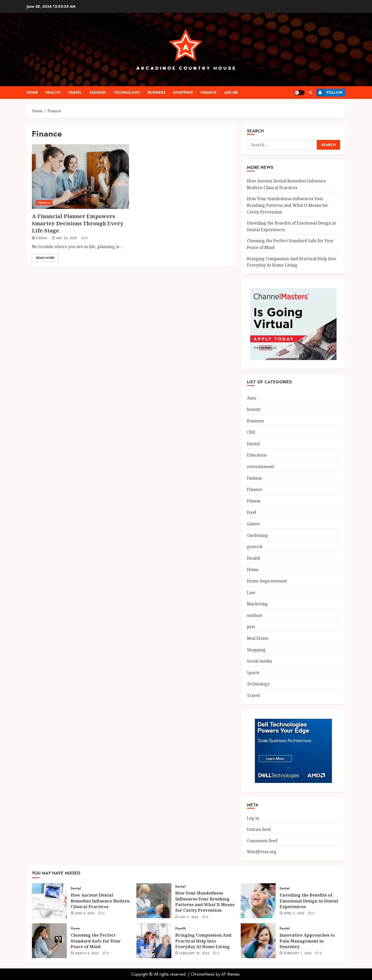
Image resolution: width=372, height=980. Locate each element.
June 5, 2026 (85, 914)
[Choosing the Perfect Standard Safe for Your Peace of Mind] (49, 941)
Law (251, 593)
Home (32, 92)
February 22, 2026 (194, 954)
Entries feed (259, 829)
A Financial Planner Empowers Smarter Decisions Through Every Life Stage (78, 223)
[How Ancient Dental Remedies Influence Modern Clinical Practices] (49, 901)
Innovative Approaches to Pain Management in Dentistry (307, 941)
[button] (310, 93)
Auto (252, 398)
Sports (253, 673)
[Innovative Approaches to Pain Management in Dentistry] (258, 941)
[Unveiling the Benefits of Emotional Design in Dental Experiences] (258, 901)
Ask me (231, 92)
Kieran (41, 238)
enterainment (261, 467)
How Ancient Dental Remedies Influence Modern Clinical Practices (100, 901)
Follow (329, 93)
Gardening (257, 535)
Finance (209, 92)
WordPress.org (262, 852)
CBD (251, 432)
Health (53, 92)
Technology (127, 92)
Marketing (257, 604)
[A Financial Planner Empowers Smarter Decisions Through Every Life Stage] (80, 177)
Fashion (98, 92)
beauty (254, 409)
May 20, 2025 (66, 238)
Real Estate (258, 638)
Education (257, 455)
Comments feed (262, 841)
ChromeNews (203, 974)
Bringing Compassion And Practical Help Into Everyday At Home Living (203, 941)
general (255, 547)
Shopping (183, 92)
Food (252, 512)
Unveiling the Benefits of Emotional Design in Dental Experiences (309, 901)
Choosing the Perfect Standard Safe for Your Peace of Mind (96, 941)
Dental (253, 444)
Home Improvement (267, 581)
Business (157, 92)
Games (253, 524)
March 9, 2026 (87, 954)
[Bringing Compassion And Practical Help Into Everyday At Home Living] (154, 941)
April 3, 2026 (294, 914)
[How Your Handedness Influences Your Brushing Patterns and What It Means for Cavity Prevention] (154, 901)
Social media (259, 661)
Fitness (254, 501)
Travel (75, 92)
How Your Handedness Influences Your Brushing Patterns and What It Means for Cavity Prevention (287, 205)
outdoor (255, 615)
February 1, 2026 (298, 954)
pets (251, 627)
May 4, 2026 (189, 917)
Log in (253, 818)
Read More (45, 258)
